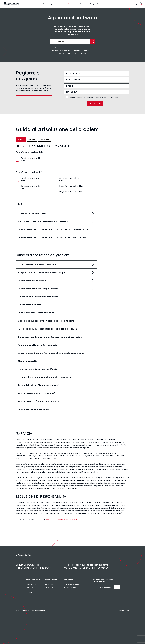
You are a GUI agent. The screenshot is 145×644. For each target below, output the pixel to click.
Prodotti (61, 4)
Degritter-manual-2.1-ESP (68, 191)
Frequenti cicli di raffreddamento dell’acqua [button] (42, 273)
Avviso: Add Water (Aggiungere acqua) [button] (39, 385)
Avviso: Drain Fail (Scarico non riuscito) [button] (38, 401)
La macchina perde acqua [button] (32, 281)
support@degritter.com (86, 568)
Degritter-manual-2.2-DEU (28, 187)
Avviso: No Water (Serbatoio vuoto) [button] (36, 393)
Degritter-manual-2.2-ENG (28, 180)
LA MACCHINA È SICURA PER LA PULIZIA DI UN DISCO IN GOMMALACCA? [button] (54, 230)
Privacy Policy (113, 97)
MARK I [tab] (21, 139)
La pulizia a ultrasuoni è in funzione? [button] (37, 265)
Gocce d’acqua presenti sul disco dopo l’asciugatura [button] (46, 321)
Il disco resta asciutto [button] (30, 305)
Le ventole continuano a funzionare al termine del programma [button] (51, 353)
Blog (92, 4)
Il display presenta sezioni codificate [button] (38, 369)
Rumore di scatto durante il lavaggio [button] (37, 345)
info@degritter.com (34, 568)
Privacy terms (124, 611)
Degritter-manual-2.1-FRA (68, 186)
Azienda (84, 4)
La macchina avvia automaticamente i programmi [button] (45, 377)
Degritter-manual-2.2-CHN (67, 180)
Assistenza (72, 4)
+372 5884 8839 (70, 587)
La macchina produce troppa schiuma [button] (38, 289)
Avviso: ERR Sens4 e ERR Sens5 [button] (33, 410)
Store (99, 4)
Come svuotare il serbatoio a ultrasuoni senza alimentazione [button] (50, 337)
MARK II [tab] (32, 139)
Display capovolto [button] (28, 361)
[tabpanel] (56, 279)
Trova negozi (49, 4)
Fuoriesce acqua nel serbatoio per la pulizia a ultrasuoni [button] (48, 329)
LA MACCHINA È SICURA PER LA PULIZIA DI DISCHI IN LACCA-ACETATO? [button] (53, 238)
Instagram (49, 585)
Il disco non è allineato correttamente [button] (38, 297)
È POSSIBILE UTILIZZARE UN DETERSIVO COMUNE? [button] (43, 222)
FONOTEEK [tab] (45, 139)
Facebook (49, 587)
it (134, 4)
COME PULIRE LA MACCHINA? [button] (33, 214)
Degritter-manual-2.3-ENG (28, 159)
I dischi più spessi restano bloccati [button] (36, 313)
